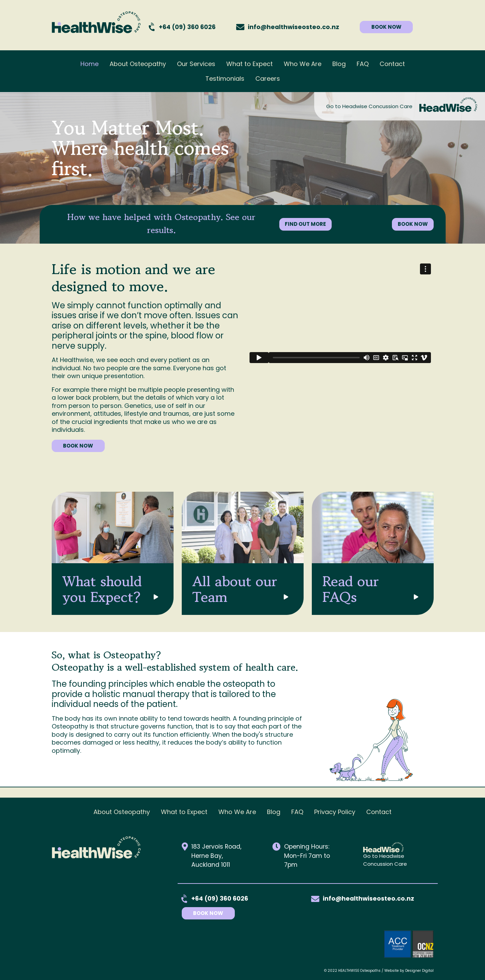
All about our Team (238, 589)
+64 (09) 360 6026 (187, 27)
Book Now (214, 913)
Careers (268, 79)
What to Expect (250, 64)
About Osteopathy (138, 64)
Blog (339, 64)
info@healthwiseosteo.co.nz (368, 899)
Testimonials (225, 79)
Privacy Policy (335, 812)
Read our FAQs (354, 589)
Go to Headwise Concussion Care (369, 106)
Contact (392, 64)
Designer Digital (419, 971)
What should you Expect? (105, 589)
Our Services (196, 64)
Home (90, 64)
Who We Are (303, 64)
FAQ (363, 64)
